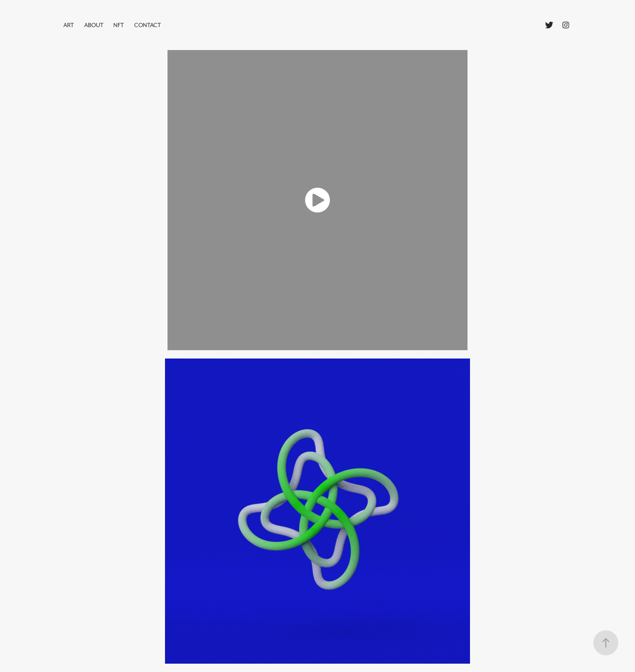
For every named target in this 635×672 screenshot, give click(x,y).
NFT (119, 25)
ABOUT (94, 25)
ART (69, 25)
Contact (147, 25)
